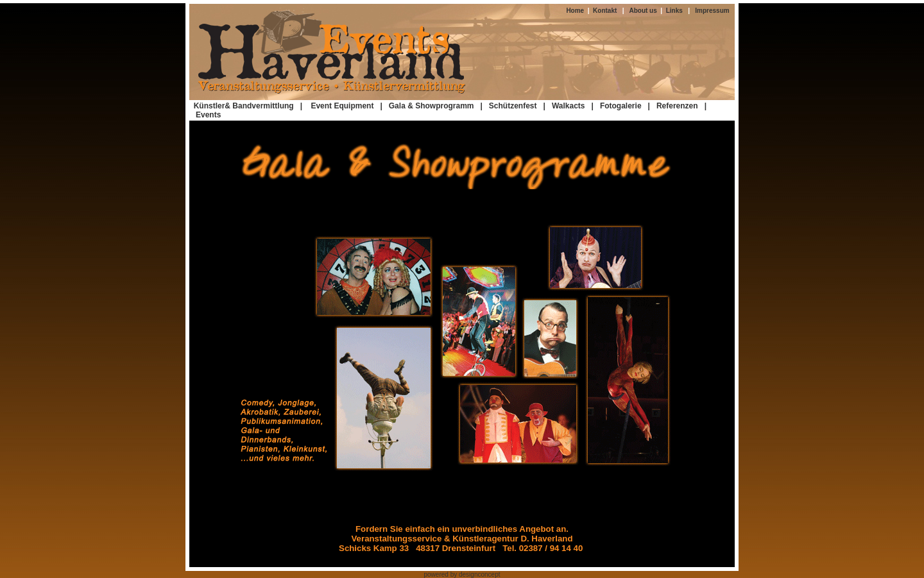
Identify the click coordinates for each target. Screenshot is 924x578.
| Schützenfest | (514, 106)
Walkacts (569, 106)
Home (577, 11)
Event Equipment (344, 106)
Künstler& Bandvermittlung (244, 106)
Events (208, 115)
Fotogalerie (621, 106)
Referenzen (677, 106)
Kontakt (603, 11)
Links (674, 11)
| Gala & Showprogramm (427, 106)
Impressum (712, 11)
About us (645, 11)
